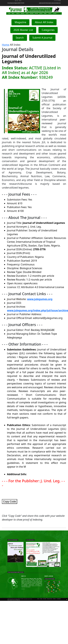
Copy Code (10, 501)
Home (6, 45)
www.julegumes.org (40, 299)
